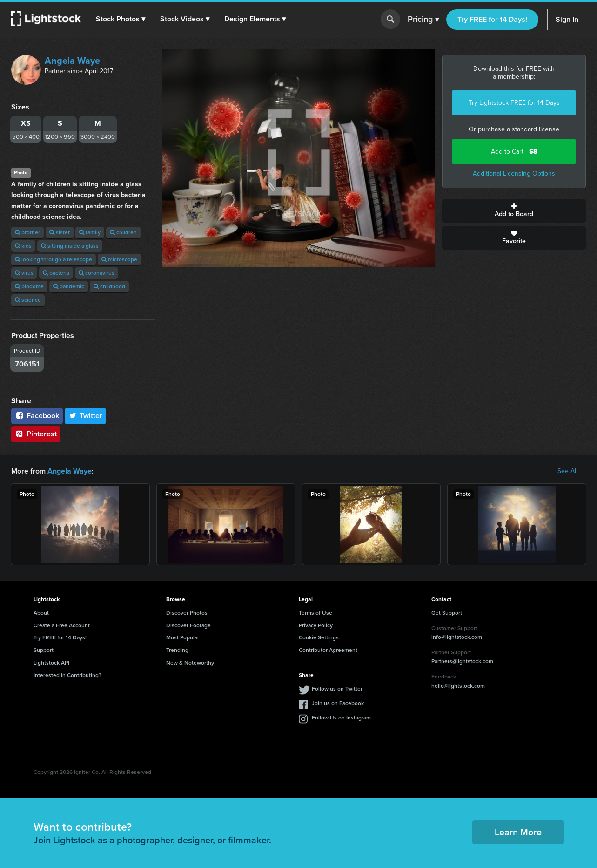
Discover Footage (188, 625)
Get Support (447, 613)
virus (24, 273)
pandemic (69, 286)
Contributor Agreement (328, 650)
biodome (29, 286)
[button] (121, 19)
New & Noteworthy (190, 663)
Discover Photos (187, 613)
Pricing (423, 20)
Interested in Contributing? (67, 675)
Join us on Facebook (338, 703)
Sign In (567, 19)
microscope (119, 259)
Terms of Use (315, 613)
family (90, 232)
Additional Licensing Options (514, 173)
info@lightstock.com (457, 637)
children (123, 232)
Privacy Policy (316, 625)
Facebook (37, 416)
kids (23, 246)
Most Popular (183, 637)
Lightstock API (51, 663)
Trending (177, 650)
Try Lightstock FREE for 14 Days (514, 103)
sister (60, 232)
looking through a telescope (54, 259)
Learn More (518, 832)
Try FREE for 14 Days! (492, 19)
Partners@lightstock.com (462, 661)
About (41, 613)
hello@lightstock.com (458, 686)
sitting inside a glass (70, 246)
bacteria (56, 273)
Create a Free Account (62, 625)
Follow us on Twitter (337, 688)
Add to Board (514, 211)
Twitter (86, 416)
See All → (572, 471)
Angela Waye (72, 61)
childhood (109, 286)
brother (27, 232)
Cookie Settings (319, 637)
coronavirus (97, 273)
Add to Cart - (514, 152)
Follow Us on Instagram (341, 717)
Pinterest (36, 434)
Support (44, 650)
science (28, 300)
